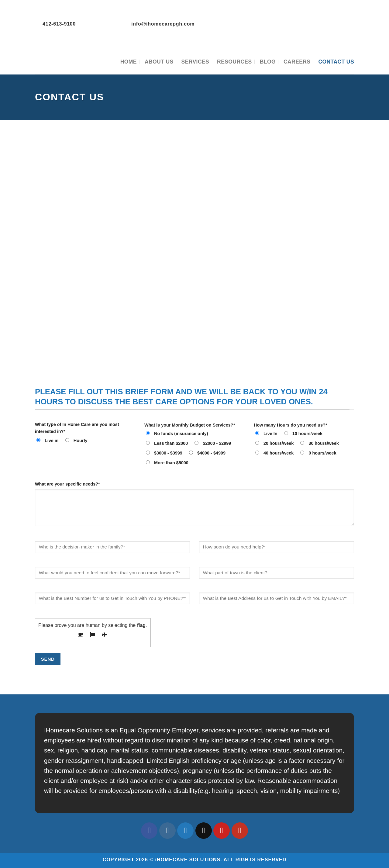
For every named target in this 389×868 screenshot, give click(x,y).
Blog (268, 62)
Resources (234, 62)
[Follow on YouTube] (240, 831)
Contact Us (336, 62)
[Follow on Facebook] (149, 831)
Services (195, 62)
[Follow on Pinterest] (222, 831)
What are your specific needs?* (67, 484)
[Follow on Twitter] (185, 831)
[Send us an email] (204, 831)
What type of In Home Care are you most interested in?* (77, 428)
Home (129, 62)
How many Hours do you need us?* (290, 425)
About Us (159, 62)
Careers (297, 62)
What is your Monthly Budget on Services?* (190, 425)
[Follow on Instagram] (167, 831)
